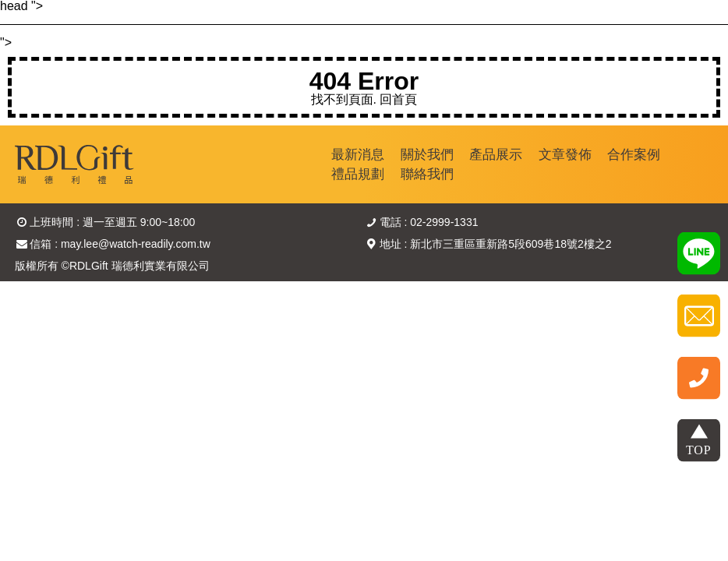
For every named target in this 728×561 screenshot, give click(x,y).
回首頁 (398, 99)
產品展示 (496, 155)
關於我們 (427, 155)
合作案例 (634, 155)
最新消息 (358, 155)
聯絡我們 (427, 174)
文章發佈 (565, 155)
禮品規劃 (358, 174)
